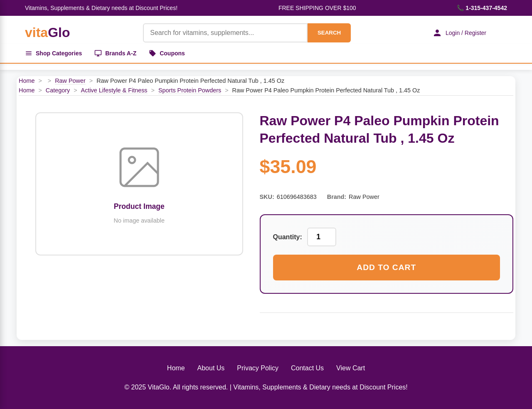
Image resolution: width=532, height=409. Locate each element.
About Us (211, 368)
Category (58, 90)
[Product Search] (225, 33)
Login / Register (459, 33)
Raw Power (70, 81)
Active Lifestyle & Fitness (114, 90)
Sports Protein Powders (190, 90)
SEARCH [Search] (329, 33)
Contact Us (307, 368)
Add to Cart (386, 267)
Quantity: (288, 237)
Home (27, 81)
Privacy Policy (258, 368)
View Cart (351, 368)
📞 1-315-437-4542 (482, 8)
